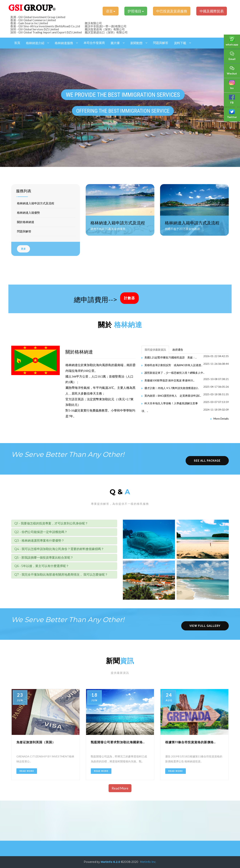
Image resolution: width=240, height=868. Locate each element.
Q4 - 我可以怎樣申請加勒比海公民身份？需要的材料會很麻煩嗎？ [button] (59, 549)
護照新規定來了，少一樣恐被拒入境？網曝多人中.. (174, 373)
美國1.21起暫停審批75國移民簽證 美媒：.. (170, 357)
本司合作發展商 (94, 43)
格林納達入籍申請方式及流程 (36, 203)
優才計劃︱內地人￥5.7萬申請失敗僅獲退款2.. (172, 388)
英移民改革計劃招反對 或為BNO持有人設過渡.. (173, 365)
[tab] (64, 523)
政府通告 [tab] (178, 350)
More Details (221, 419)
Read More (27, 771)
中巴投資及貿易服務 (172, 11)
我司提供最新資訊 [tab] (155, 350)
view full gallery (205, 626)
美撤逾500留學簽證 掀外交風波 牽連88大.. (169, 380)
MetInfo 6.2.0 (110, 862)
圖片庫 (115, 43)
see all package (207, 461)
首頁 (17, 43)
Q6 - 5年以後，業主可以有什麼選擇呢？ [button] (42, 566)
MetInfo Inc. (148, 862)
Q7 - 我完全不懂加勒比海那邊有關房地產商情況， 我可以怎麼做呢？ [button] (61, 575)
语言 (111, 11)
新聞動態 (136, 43)
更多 (23, 249)
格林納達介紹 (35, 43)
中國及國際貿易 (212, 11)
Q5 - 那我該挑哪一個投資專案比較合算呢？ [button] (44, 558)
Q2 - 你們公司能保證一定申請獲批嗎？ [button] (41, 532)
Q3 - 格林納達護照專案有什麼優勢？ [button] (39, 541)
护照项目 (136, 11)
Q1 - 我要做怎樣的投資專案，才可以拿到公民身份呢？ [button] (51, 523)
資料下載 (180, 43)
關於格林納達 (26, 222)
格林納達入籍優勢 (28, 213)
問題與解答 (161, 43)
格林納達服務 (64, 43)
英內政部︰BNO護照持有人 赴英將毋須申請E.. (173, 396)
